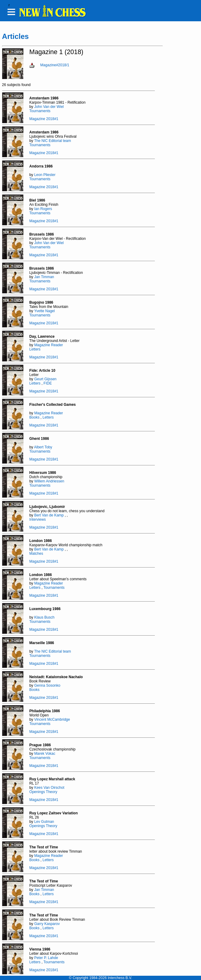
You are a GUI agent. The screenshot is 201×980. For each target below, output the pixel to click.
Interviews (38, 519)
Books (34, 417)
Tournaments (40, 111)
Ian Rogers (43, 209)
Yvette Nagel (44, 311)
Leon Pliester (45, 175)
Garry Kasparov (47, 924)
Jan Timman (44, 277)
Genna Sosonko (47, 685)
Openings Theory (43, 792)
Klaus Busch (44, 617)
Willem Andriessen (49, 481)
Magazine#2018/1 (55, 65)
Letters (35, 349)
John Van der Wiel (49, 107)
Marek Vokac (45, 754)
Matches (36, 554)
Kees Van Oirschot (49, 788)
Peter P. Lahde (46, 958)
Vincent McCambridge (52, 719)
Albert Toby (43, 447)
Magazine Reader (49, 345)
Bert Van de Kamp (49, 515)
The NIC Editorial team (52, 141)
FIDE (48, 383)
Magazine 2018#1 (44, 119)
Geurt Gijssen (45, 379)
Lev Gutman (44, 822)
